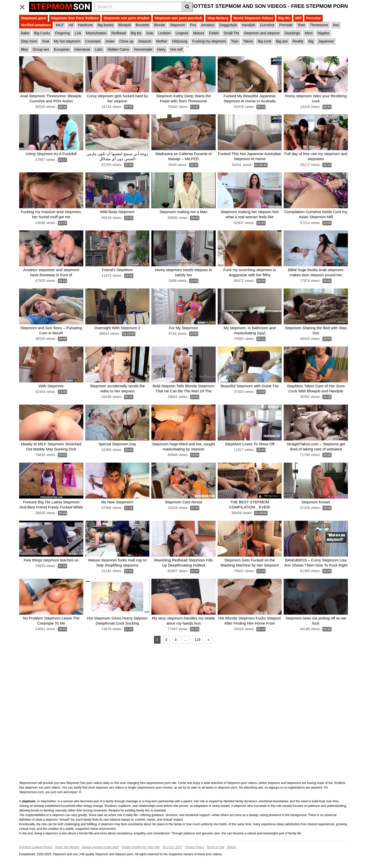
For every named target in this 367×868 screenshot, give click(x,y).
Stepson (145, 41)
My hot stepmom (67, 41)
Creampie (93, 41)
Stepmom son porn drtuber (126, 18)
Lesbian (165, 33)
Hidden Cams (118, 49)
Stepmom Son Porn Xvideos (75, 18)
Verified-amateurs (36, 25)
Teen (301, 25)
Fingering (62, 33)
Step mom (29, 41)
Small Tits (231, 33)
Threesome (319, 25)
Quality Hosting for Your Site (141, 847)
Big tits (136, 33)
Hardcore (85, 25)
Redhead (119, 33)
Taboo (248, 41)
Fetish (214, 33)
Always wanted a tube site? (100, 847)
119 (197, 639)
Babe (25, 33)
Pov (193, 25)
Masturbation (96, 33)
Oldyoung (180, 41)
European (62, 49)
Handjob (248, 25)
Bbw (24, 49)
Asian (110, 41)
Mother (162, 41)
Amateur (208, 25)
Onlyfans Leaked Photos (36, 847)
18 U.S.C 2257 (172, 847)
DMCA (232, 847)
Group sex (41, 49)
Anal (46, 41)
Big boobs (106, 25)
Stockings (292, 33)
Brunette (142, 25)
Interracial (82, 49)
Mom (309, 33)
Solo (150, 33)
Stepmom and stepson (262, 33)
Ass (336, 25)
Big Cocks (42, 33)
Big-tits (284, 18)
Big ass (282, 41)
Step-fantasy (218, 18)
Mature (199, 33)
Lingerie (182, 33)
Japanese (326, 41)
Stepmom (178, 25)
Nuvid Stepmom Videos (253, 18)
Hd (71, 25)
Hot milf (176, 49)
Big (311, 41)
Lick (78, 33)
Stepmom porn (34, 18)
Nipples (324, 33)
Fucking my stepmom (209, 41)
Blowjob (124, 25)
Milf (298, 18)
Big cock (264, 41)
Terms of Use (215, 847)
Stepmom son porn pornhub (178, 18)
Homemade (143, 49)
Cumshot (267, 25)
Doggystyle (228, 25)
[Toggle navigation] (24, 6)
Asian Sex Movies (67, 847)
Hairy (161, 49)
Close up (126, 41)
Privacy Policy (194, 847)
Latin (99, 49)
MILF (60, 25)
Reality (298, 41)
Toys (235, 41)
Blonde (160, 25)
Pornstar (313, 18)
